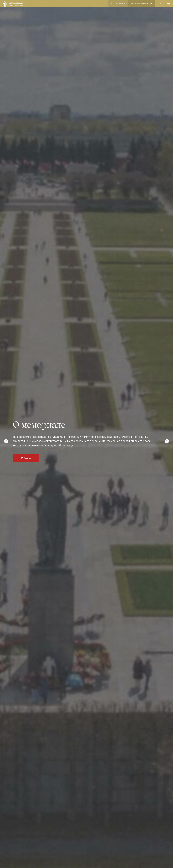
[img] (5, 4)
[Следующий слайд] (167, 441)
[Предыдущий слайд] (6, 441)
